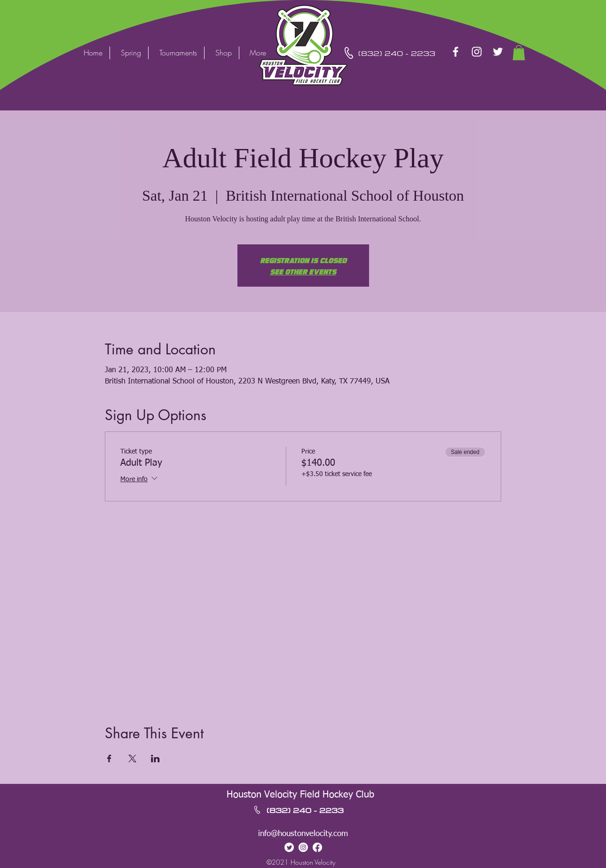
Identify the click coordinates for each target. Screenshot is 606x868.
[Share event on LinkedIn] (155, 759)
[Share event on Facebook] (109, 759)
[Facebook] (456, 52)
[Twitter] (498, 52)
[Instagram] (477, 52)
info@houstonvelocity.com (303, 834)
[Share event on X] (132, 759)
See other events (303, 271)
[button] (519, 53)
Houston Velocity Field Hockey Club (300, 795)
